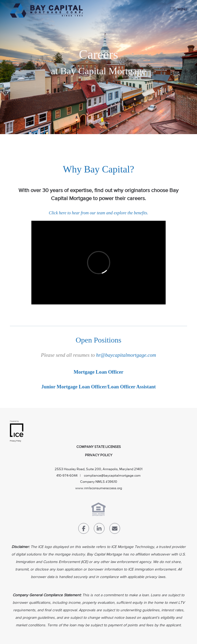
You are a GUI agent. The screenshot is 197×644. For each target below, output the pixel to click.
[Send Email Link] (115, 530)
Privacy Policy (99, 455)
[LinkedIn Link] (99, 530)
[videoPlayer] (98, 263)
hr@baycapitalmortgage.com (126, 355)
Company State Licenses (99, 447)
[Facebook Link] (84, 530)
